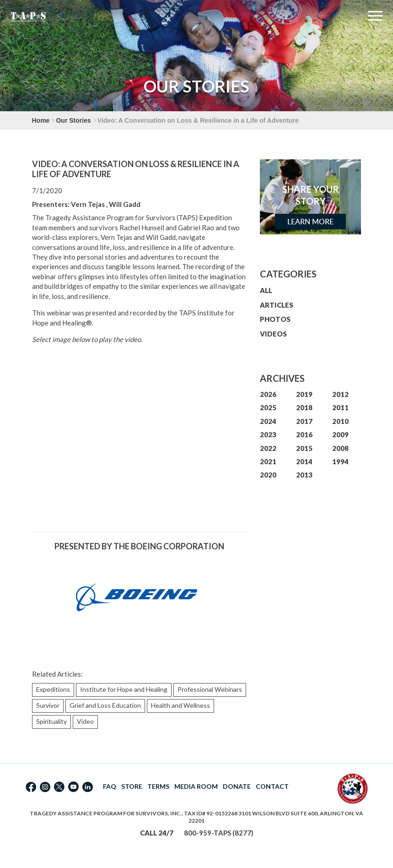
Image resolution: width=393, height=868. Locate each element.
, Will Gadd (123, 204)
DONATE (237, 786)
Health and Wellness (180, 705)
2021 (268, 461)
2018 (304, 407)
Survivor (48, 705)
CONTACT (272, 786)
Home (41, 120)
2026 (268, 394)
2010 (340, 421)
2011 (340, 407)
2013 (304, 475)
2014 (304, 461)
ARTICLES (277, 305)
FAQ (110, 786)
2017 (304, 421)
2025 (268, 407)
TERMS (158, 786)
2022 (268, 448)
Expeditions (53, 689)
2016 (304, 434)
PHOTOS (275, 319)
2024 (268, 421)
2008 (340, 448)
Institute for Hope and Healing (124, 689)
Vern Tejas (88, 204)
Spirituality (51, 721)
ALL (266, 290)
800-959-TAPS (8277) (219, 833)
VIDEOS (273, 334)
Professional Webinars (210, 689)
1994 (340, 461)
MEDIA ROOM (196, 786)
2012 (340, 394)
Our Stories (73, 120)
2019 (304, 394)
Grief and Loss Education (105, 705)
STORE (132, 786)
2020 (268, 475)
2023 (268, 434)
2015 (304, 448)
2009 (340, 434)
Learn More (310, 222)
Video (85, 721)
